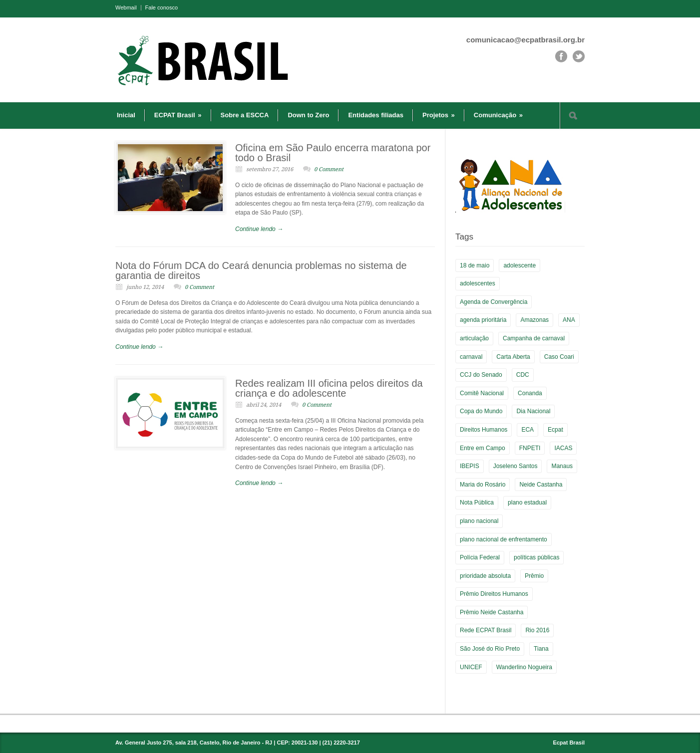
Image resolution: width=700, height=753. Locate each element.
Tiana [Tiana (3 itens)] (541, 649)
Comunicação (498, 115)
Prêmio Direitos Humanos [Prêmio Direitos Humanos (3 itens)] (494, 594)
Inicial (126, 115)
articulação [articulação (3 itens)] (474, 338)
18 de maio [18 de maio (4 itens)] (475, 265)
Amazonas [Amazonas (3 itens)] (534, 320)
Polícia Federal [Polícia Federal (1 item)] (480, 557)
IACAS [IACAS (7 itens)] (563, 448)
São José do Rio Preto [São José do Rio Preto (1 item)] (490, 649)
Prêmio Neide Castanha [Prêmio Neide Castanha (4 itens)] (492, 612)
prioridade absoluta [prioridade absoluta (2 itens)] (485, 576)
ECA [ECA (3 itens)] (527, 430)
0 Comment (329, 169)
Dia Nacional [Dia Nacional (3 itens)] (533, 411)
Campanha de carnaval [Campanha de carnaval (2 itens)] (534, 338)
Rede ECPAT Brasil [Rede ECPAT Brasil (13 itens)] (486, 630)
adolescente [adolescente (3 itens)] (520, 265)
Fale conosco (162, 8)
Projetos (439, 115)
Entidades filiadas (376, 115)
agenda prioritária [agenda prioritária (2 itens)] (483, 320)
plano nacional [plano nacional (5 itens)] (479, 521)
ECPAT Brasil (178, 115)
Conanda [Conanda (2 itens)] (530, 393)
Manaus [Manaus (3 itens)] (562, 466)
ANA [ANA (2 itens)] (569, 320)
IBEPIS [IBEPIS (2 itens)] (470, 466)
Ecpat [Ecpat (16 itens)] (555, 430)
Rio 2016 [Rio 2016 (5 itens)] (537, 630)
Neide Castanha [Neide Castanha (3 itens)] (541, 485)
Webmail (126, 8)
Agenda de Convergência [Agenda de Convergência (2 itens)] (494, 302)
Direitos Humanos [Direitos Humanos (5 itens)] (484, 430)
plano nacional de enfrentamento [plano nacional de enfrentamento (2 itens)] (504, 539)
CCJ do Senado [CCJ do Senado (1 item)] (481, 375)
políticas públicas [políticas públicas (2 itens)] (536, 557)
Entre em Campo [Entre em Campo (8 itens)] (483, 448)
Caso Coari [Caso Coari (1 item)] (559, 357)
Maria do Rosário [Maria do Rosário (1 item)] (483, 485)
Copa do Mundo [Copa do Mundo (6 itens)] (481, 411)
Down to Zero (308, 115)
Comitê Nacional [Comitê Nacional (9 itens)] (482, 393)
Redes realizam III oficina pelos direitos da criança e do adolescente (329, 388)
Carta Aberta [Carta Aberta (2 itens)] (513, 357)
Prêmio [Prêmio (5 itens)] (534, 576)
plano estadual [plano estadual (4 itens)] (527, 502)
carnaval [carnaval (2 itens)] (471, 357)
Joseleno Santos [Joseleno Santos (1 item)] (516, 466)
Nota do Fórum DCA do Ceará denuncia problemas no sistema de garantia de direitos (261, 270)
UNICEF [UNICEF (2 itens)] (471, 667)
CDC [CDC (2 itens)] (523, 375)
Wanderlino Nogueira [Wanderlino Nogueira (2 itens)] (524, 667)
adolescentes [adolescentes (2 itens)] (478, 283)
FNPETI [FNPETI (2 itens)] (530, 448)
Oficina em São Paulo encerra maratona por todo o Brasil (333, 153)
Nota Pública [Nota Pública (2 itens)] (477, 502)
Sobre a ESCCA (245, 115)
